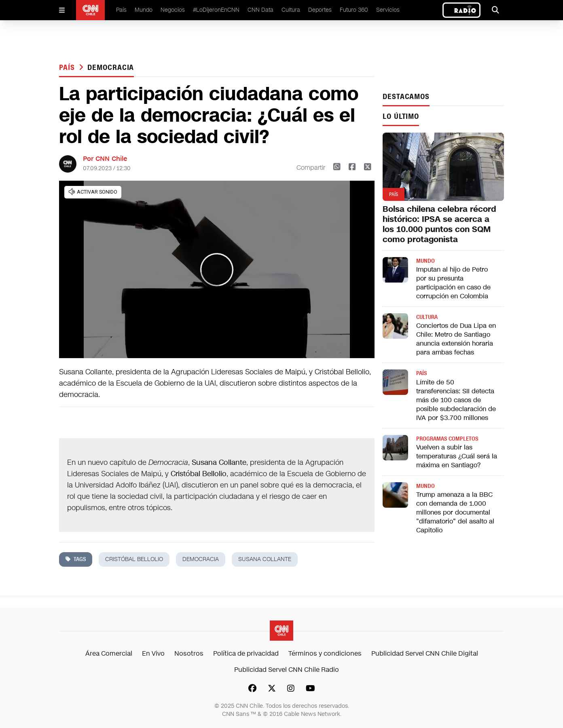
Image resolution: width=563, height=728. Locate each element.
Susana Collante (265, 559)
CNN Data (260, 10)
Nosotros (189, 653)
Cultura (291, 10)
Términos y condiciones (325, 653)
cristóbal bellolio (134, 559)
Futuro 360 (354, 10)
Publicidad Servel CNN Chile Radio (287, 670)
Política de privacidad (246, 653)
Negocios (173, 10)
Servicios (388, 10)
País (121, 10)
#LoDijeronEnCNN (216, 10)
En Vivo (153, 653)
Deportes (320, 10)
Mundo (144, 10)
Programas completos (447, 439)
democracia (111, 68)
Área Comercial (109, 653)
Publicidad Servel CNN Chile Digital (425, 653)
